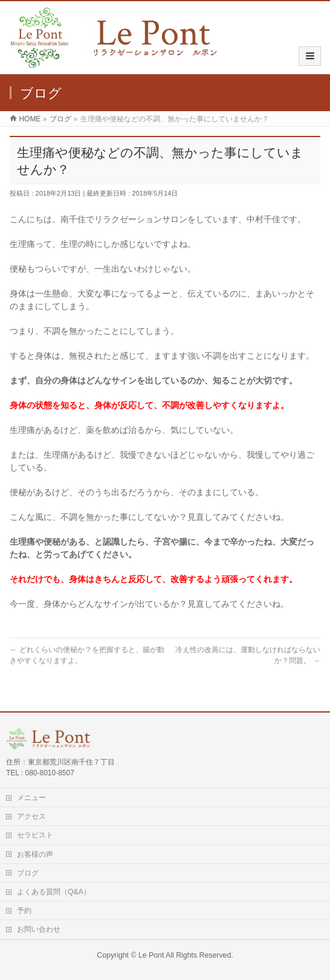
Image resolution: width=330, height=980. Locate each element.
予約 (24, 911)
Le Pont (151, 955)
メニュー (31, 798)
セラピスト (35, 835)
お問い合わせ (39, 929)
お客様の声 (35, 854)
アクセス (31, 816)
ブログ (28, 873)
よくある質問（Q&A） (54, 892)
